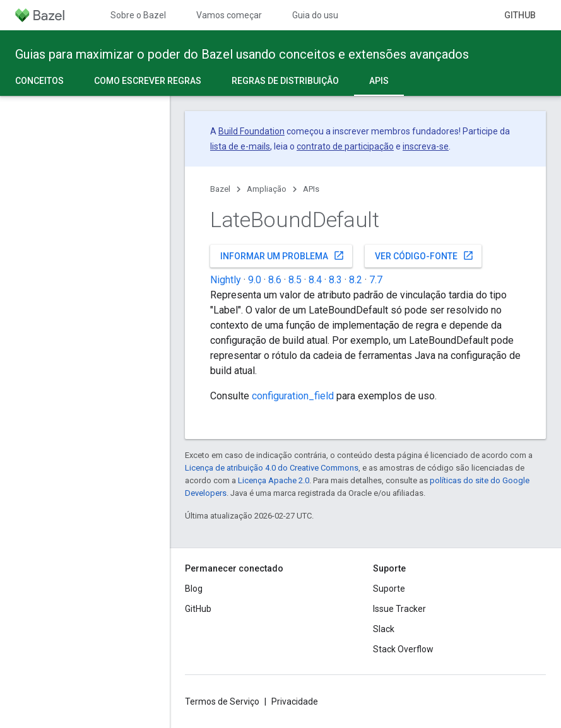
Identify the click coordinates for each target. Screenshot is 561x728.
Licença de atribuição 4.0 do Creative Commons (272, 468)
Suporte (389, 589)
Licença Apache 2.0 (274, 480)
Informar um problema (282, 255)
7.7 (376, 280)
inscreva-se (426, 146)
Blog (194, 589)
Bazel (220, 189)
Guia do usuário (323, 15)
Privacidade (295, 702)
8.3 (335, 280)
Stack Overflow (403, 649)
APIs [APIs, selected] (379, 81)
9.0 (255, 280)
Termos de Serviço (222, 702)
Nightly (226, 280)
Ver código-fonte (424, 255)
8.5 (295, 280)
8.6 (275, 280)
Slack (384, 629)
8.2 (356, 280)
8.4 (315, 280)
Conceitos (39, 81)
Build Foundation (251, 131)
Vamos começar (229, 15)
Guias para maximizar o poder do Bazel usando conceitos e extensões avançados (242, 54)
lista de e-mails (240, 146)
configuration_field (293, 396)
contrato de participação (345, 146)
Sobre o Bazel (138, 15)
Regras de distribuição (285, 81)
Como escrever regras (148, 81)
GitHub (520, 15)
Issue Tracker (399, 609)
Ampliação (267, 189)
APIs (311, 189)
